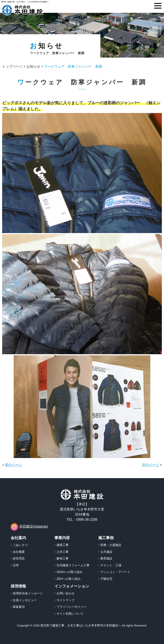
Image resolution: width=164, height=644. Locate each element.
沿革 (16, 565)
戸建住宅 (106, 579)
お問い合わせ (66, 593)
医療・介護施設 (111, 545)
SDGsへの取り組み (70, 572)
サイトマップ (66, 600)
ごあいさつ (20, 545)
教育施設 (106, 558)
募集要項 (19, 607)
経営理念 (19, 558)
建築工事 (63, 545)
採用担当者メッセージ (28, 593)
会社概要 (19, 552)
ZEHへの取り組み (69, 579)
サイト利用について (70, 614)
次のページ (151, 465)
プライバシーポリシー (72, 607)
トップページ (12, 66)
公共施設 (106, 552)
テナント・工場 (111, 565)
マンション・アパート (115, 572)
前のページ (13, 465)
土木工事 (63, 552)
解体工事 (63, 558)
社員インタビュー (25, 600)
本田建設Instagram (29, 527)
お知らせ (33, 66)
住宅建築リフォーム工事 (73, 565)
